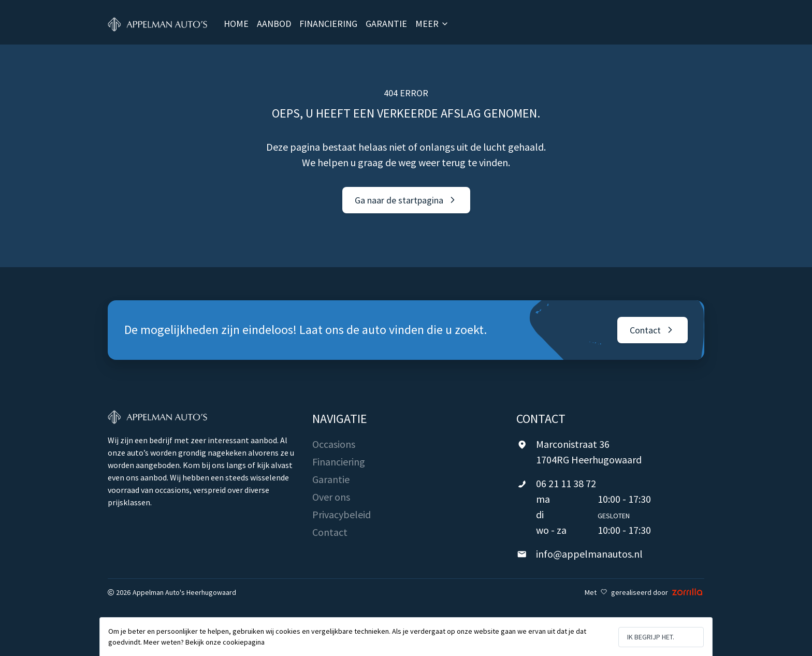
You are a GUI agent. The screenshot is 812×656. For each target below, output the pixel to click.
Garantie (331, 479)
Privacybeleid (342, 514)
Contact (330, 532)
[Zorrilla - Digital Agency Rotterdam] (687, 592)
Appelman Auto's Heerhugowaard (184, 592)
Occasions (334, 444)
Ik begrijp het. (651, 637)
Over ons (331, 497)
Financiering (339, 462)
